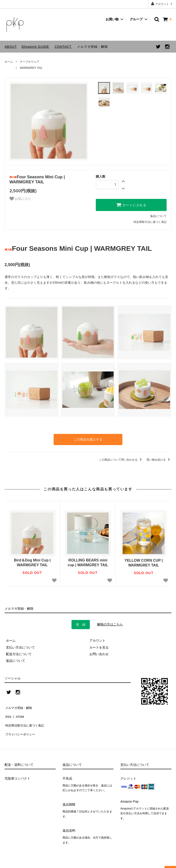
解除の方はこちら (110, 623)
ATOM (18, 713)
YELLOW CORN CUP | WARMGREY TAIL (144, 562)
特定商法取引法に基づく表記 (25, 719)
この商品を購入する (88, 439)
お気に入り (20, 199)
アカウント (162, 4)
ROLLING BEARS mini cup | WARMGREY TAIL (88, 562)
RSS (8, 713)
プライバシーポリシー (21, 726)
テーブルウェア (30, 62)
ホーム (9, 62)
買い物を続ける (159, 459)
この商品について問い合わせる (121, 459)
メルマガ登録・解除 (92, 47)
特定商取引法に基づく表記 (150, 222)
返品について (158, 216)
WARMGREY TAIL (31, 68)
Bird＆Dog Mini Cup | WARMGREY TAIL (32, 562)
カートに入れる (131, 205)
